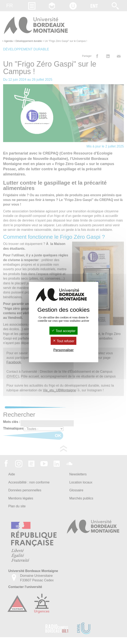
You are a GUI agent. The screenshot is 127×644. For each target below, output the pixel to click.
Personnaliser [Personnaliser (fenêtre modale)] (64, 350)
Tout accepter (63, 331)
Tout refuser (63, 341)
